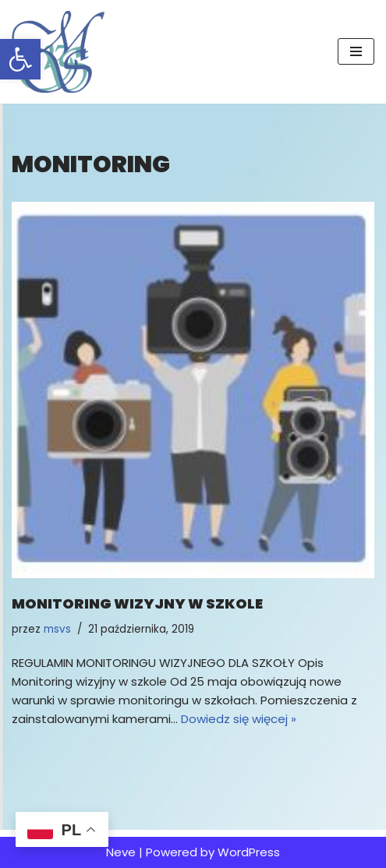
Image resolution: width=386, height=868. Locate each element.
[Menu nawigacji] (356, 51)
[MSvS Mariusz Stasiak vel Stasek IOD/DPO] (58, 52)
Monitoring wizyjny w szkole (137, 603)
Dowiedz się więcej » (239, 719)
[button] (20, 59)
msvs (57, 629)
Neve (121, 852)
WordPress (249, 852)
